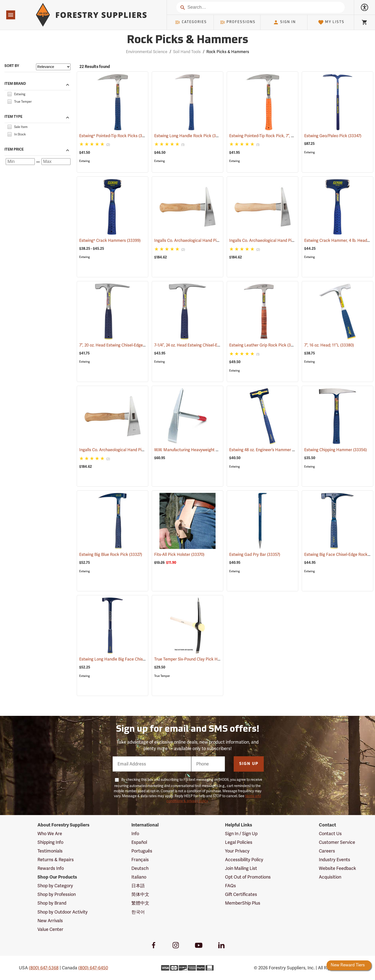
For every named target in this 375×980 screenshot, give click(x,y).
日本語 (138, 886)
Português (142, 851)
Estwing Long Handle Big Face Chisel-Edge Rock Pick (135, 659)
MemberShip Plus (243, 903)
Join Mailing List (241, 868)
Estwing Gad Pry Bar (255, 555)
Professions (238, 22)
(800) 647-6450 (93, 968)
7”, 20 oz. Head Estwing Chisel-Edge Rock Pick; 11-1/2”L (136, 345)
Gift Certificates (241, 894)
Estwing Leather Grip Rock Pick (265, 345)
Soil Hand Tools (187, 52)
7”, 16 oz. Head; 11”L (329, 345)
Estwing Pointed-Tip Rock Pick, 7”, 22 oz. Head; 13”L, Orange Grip (295, 136)
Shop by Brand (52, 903)
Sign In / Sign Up (241, 834)
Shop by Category (55, 886)
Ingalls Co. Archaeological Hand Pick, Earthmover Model (137, 450)
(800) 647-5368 (44, 968)
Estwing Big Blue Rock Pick (111, 555)
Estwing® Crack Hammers (110, 241)
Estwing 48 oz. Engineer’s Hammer (267, 450)
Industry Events (335, 860)
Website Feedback (337, 868)
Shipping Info (50, 842)
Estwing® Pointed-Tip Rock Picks (116, 136)
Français (140, 860)
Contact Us (330, 834)
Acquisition (330, 877)
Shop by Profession (57, 894)
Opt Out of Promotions (248, 877)
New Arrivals (50, 921)
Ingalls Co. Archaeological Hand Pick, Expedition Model (212, 241)
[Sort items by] (53, 67)
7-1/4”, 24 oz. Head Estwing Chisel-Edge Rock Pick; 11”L (211, 345)
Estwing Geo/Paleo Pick (333, 136)
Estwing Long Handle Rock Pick (190, 136)
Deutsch (140, 868)
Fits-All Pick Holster (179, 555)
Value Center (50, 929)
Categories (191, 22)
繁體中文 (140, 903)
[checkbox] (9, 94)
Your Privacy (237, 851)
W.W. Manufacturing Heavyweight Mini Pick (201, 450)
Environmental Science (147, 52)
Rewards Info (51, 868)
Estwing (84, 161)
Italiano (139, 877)
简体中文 (140, 894)
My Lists (331, 22)
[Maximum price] (56, 162)
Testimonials (50, 851)
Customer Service (337, 842)
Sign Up (249, 764)
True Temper (162, 676)
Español (139, 842)
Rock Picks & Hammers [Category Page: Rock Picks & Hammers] (187, 40)
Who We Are (50, 834)
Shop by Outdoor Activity (63, 912)
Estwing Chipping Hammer (336, 450)
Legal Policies (239, 842)
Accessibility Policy (244, 860)
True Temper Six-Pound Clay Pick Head (196, 659)
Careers (327, 851)
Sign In (284, 22)
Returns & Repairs (56, 860)
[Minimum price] (20, 162)
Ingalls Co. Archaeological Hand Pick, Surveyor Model (285, 241)
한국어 (138, 912)
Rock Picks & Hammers (228, 52)
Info (135, 834)
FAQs (230, 886)
